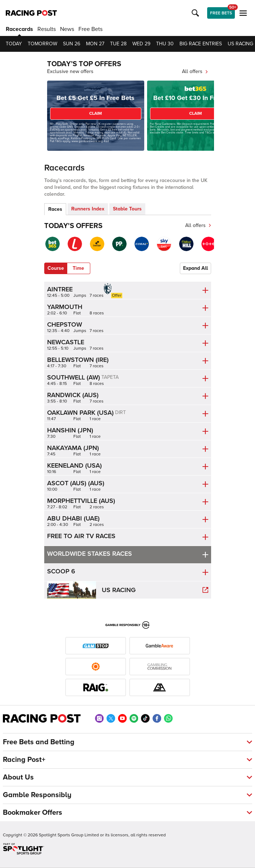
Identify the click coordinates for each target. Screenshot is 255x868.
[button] (196, 13)
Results (47, 29)
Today (14, 44)
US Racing (240, 44)
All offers (195, 71)
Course (56, 268)
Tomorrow (42, 44)
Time (78, 268)
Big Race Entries (201, 44)
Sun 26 (72, 44)
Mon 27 (95, 44)
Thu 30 (165, 44)
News (67, 29)
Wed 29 (141, 44)
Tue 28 (118, 44)
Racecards (19, 29)
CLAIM (95, 113)
